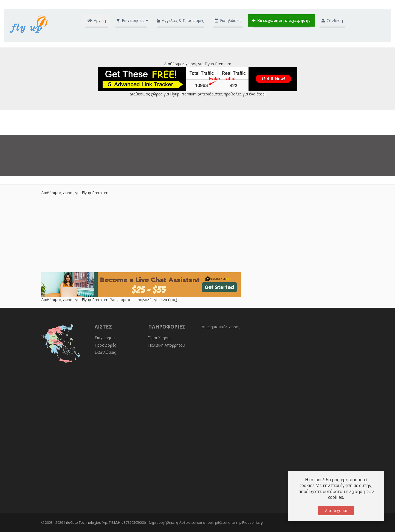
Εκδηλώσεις (105, 352)
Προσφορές (105, 345)
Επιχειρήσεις (106, 338)
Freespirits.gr (253, 523)
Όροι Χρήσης (160, 338)
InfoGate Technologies (82, 523)
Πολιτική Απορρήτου (167, 345)
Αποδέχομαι (336, 510)
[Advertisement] (198, 234)
